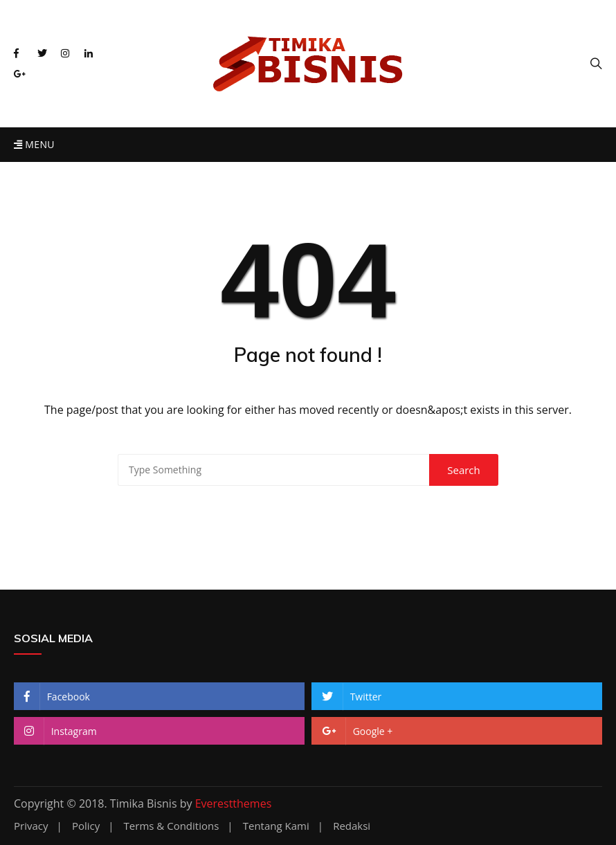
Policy (86, 826)
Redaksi (352, 826)
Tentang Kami (276, 826)
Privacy (31, 826)
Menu (34, 144)
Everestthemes (234, 803)
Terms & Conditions (172, 826)
